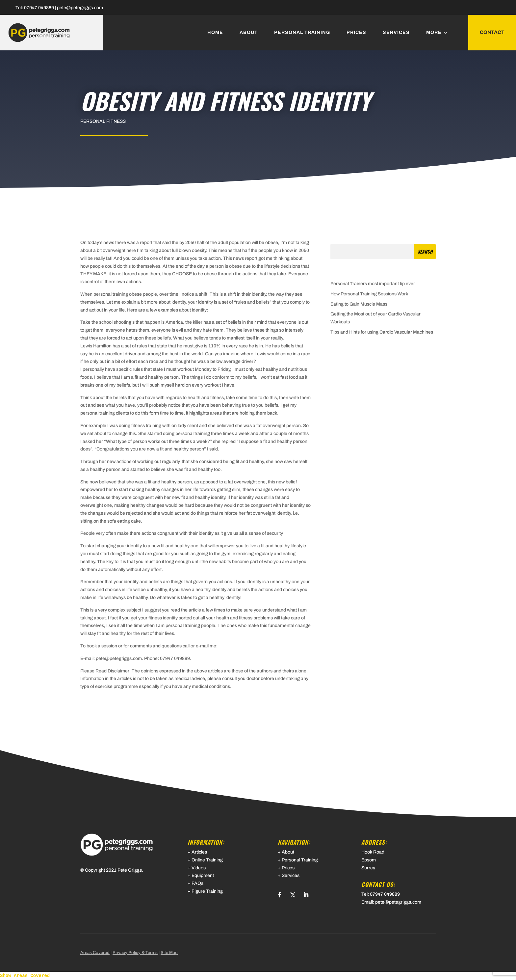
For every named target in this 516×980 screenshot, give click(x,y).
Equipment (203, 875)
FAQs (197, 883)
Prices (356, 33)
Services (396, 33)
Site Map (169, 953)
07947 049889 (39, 8)
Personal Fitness (103, 121)
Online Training (207, 860)
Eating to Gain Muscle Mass (359, 304)
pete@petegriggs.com (80, 8)
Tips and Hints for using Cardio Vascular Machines (382, 332)
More (434, 33)
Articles (199, 852)
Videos (199, 868)
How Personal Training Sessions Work (369, 294)
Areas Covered (95, 953)
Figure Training (207, 891)
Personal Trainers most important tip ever (373, 284)
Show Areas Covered (25, 976)
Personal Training (302, 33)
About (249, 33)
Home (215, 33)
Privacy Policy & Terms (135, 953)
